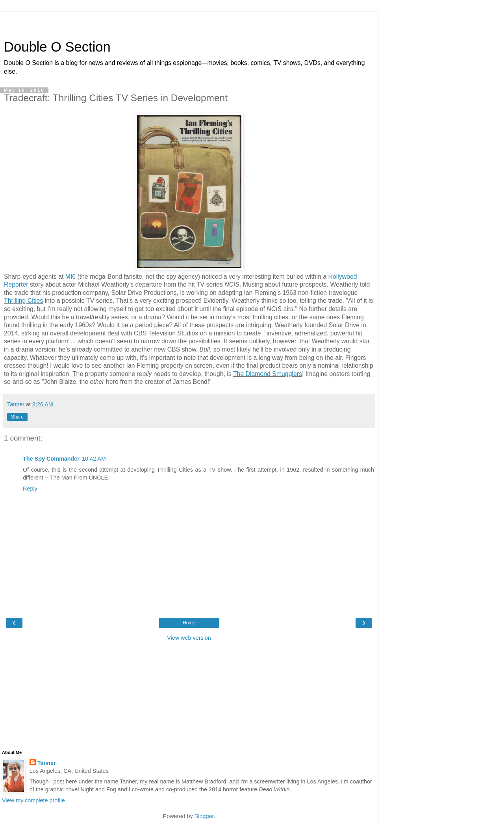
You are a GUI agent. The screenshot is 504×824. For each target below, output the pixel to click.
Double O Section (57, 47)
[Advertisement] (189, 22)
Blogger (204, 816)
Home (189, 623)
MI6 (70, 277)
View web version (189, 638)
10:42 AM (94, 459)
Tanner (47, 763)
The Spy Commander (51, 459)
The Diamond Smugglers (268, 374)
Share (17, 417)
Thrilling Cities (23, 301)
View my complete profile (33, 800)
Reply (30, 489)
